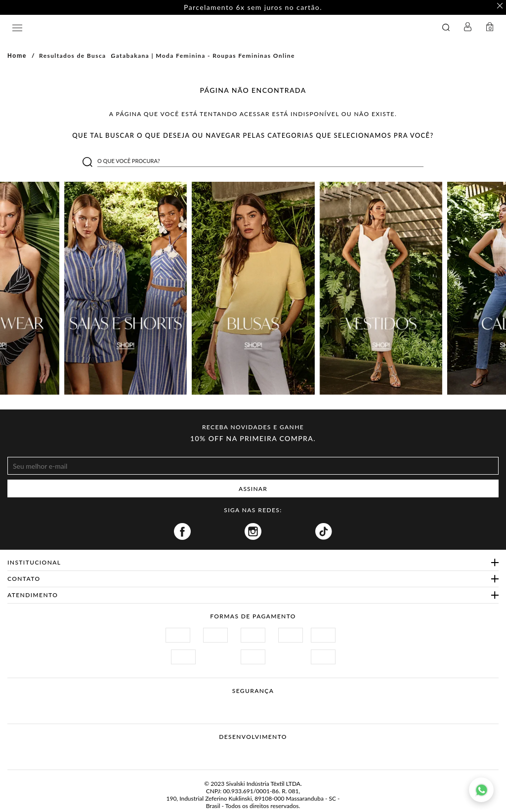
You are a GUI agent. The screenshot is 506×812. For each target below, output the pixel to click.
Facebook (182, 531)
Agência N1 (272, 752)
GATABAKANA (180, 27)
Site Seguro (173, 703)
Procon (266, 703)
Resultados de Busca (73, 56)
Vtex (234, 752)
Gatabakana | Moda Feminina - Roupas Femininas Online (203, 56)
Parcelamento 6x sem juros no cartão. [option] (253, 7)
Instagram (253, 531)
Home (17, 56)
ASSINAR (253, 489)
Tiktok (324, 531)
